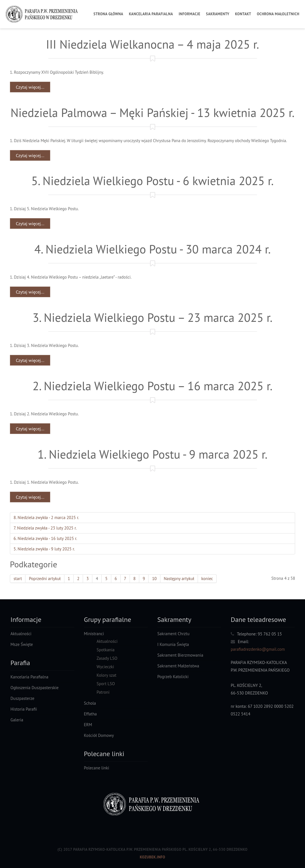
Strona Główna (108, 14)
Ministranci (94, 634)
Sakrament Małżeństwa (178, 666)
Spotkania (106, 650)
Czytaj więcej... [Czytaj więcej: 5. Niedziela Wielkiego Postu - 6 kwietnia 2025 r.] (30, 223)
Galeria (17, 720)
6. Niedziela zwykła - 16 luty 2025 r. (45, 538)
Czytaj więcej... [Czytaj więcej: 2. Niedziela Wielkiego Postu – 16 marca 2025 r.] (30, 429)
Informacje (190, 14)
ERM (88, 725)
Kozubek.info (152, 857)
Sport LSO (106, 684)
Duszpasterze (22, 698)
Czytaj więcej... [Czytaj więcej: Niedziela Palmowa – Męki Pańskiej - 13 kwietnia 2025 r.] (30, 155)
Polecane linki (97, 768)
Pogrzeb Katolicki (173, 677)
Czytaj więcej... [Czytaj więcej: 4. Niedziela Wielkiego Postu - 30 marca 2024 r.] (30, 292)
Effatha (90, 714)
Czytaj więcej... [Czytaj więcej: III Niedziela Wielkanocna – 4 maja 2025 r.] (30, 87)
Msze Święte (22, 644)
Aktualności (21, 634)
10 (154, 579)
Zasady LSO (107, 658)
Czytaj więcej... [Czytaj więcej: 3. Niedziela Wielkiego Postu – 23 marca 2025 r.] (30, 360)
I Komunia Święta (173, 644)
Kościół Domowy (99, 735)
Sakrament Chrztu (173, 634)
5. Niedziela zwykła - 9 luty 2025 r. (44, 549)
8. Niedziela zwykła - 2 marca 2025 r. (46, 517)
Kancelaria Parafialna (151, 14)
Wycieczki (105, 667)
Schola (90, 703)
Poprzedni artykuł (45, 579)
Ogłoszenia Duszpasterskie (34, 688)
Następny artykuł (179, 579)
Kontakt (243, 14)
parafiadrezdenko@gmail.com (258, 649)
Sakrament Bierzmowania (180, 655)
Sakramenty (218, 14)
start (18, 579)
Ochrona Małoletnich (278, 14)
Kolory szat (106, 675)
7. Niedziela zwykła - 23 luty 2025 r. (45, 528)
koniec (207, 579)
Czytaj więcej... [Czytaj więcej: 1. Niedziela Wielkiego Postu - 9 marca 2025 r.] (30, 497)
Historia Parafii (24, 709)
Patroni (103, 692)
